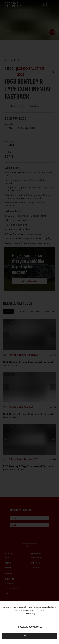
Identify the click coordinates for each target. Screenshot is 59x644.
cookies (13, 607)
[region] (29, 623)
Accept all (29, 636)
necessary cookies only (30, 627)
